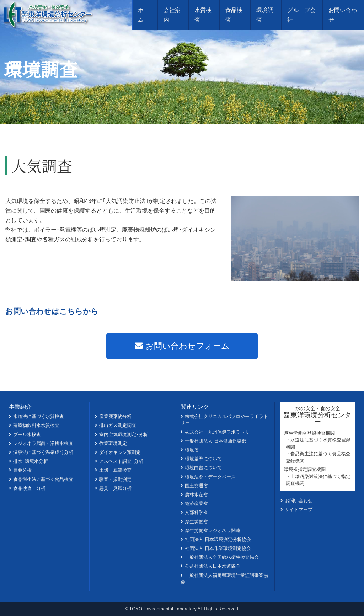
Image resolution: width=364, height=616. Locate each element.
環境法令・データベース (210, 477)
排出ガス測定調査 (118, 425)
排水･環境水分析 (31, 461)
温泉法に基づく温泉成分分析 (43, 452)
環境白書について (203, 468)
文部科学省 (196, 512)
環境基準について (203, 459)
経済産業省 (196, 503)
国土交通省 (196, 486)
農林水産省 (196, 495)
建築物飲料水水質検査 (36, 425)
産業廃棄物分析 (115, 416)
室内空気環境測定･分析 (124, 435)
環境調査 (265, 15)
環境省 (192, 450)
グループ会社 (301, 15)
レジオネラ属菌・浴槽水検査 (43, 443)
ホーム (144, 15)
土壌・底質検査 (115, 470)
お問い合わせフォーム (182, 346)
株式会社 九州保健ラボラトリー (220, 432)
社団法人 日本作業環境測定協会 (218, 548)
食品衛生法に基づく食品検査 (43, 479)
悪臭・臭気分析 (115, 488)
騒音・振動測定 (115, 479)
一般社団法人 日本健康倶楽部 (216, 441)
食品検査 (234, 15)
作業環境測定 (113, 443)
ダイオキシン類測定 (120, 452)
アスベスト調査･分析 (121, 461)
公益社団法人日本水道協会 (213, 566)
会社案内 (172, 15)
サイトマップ (299, 510)
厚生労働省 (196, 522)
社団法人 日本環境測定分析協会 (218, 539)
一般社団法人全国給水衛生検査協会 (222, 557)
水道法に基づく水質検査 (39, 416)
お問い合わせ (343, 15)
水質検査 (203, 15)
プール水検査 (27, 435)
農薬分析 (22, 470)
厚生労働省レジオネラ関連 (213, 531)
